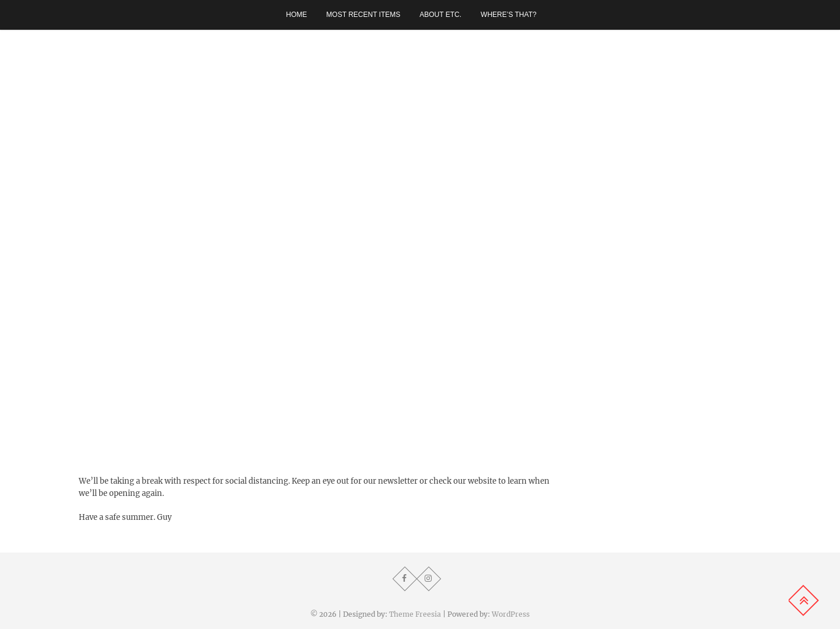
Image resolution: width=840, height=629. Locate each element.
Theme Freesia (415, 614)
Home (296, 15)
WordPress (511, 614)
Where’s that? (509, 15)
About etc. (440, 15)
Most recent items (363, 15)
